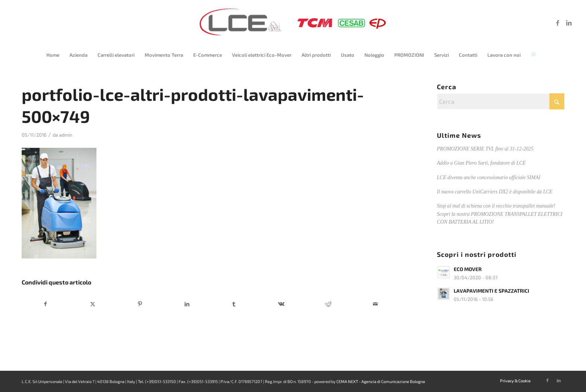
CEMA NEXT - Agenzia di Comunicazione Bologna (381, 381)
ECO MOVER (468, 269)
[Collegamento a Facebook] (558, 23)
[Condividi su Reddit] (328, 304)
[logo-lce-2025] (293, 23)
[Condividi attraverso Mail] (375, 304)
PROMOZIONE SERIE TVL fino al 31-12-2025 (485, 149)
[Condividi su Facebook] (46, 304)
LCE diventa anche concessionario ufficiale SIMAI (489, 178)
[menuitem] (53, 55)
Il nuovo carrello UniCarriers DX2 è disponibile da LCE (495, 192)
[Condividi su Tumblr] (234, 304)
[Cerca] (501, 101)
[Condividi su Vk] (281, 304)
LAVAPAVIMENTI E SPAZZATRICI (491, 291)
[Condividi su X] (93, 304)
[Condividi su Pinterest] (140, 304)
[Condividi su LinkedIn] (187, 304)
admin (66, 135)
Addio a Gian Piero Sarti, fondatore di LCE (481, 163)
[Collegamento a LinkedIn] (569, 23)
